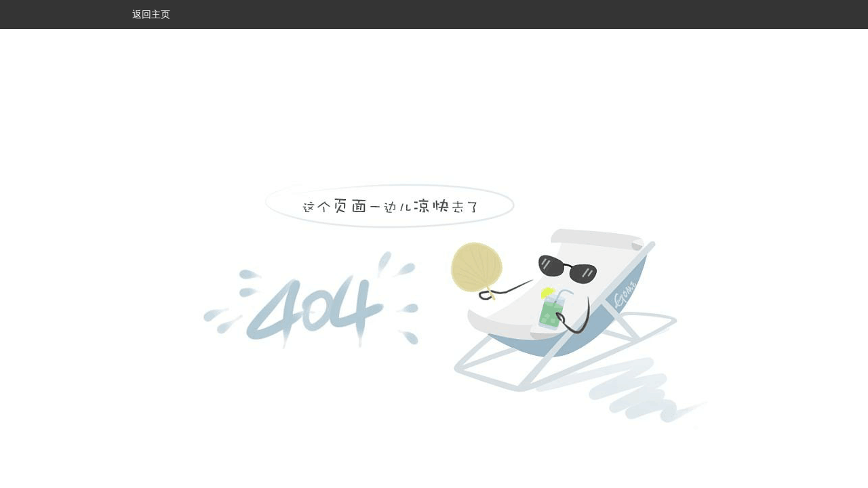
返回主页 (151, 14)
